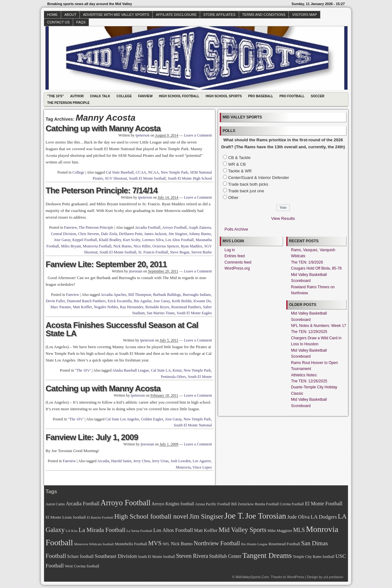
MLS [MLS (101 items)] (299, 530)
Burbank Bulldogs (167, 295)
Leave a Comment (198, 135)
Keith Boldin (182, 301)
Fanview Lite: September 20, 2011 (106, 264)
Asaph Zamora (200, 227)
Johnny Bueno (200, 234)
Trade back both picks (248, 184)
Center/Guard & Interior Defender (259, 178)
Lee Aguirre (202, 461)
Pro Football (292, 96)
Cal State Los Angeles (122, 419)
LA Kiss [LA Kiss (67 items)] (72, 531)
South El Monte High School (190, 178)
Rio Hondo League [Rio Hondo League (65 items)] (254, 544)
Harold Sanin (121, 461)
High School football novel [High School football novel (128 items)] (151, 516)
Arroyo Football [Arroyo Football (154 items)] (125, 503)
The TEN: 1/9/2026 (307, 262)
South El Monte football (147, 178)
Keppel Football (85, 240)
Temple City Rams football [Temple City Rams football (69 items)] (314, 557)
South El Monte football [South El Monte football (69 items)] (156, 557)
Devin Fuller (55, 301)
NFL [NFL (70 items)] (166, 544)
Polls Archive (236, 229)
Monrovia (183, 467)
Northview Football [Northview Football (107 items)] (217, 543)
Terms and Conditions (264, 15)
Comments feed (238, 262)
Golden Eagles (152, 419)
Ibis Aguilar (143, 301)
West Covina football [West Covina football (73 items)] (82, 566)
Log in (230, 250)
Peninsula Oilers (173, 377)
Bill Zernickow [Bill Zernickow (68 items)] (242, 504)
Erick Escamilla (120, 301)
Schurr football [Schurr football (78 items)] (80, 556)
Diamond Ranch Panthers (86, 301)
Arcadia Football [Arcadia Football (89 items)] (83, 504)
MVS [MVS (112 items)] (155, 543)
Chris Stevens (88, 234)
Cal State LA (161, 370)
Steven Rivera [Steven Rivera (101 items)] (192, 556)
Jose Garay (62, 240)
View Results (283, 218)
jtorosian (136, 271)
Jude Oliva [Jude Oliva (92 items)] (298, 517)
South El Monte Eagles (194, 313)
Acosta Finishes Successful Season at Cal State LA (122, 329)
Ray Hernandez (132, 307)
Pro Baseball (261, 96)
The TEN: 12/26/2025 (309, 381)
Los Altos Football (179, 240)
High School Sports (224, 96)
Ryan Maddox (192, 246)
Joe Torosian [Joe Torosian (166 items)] (266, 516)
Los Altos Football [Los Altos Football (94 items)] (173, 530)
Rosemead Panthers (186, 307)
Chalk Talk (100, 96)
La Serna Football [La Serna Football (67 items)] (139, 531)
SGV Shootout (116, 178)
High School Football (179, 96)
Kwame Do (202, 301)
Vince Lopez (202, 467)
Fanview (145, 96)
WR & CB (237, 164)
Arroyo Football (174, 227)
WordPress (295, 577)
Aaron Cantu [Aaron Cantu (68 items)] (55, 504)
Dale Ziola (109, 234)
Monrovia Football (97, 246)
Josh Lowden (181, 461)
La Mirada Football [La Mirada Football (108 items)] (102, 530)
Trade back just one (246, 191)
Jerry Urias (160, 461)
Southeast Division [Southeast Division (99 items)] (116, 556)
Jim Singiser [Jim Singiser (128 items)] (206, 516)
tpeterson (142, 135)
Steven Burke (202, 252)
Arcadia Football (148, 227)
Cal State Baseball (120, 172)
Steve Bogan (180, 252)
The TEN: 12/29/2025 (309, 332)
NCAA (154, 172)
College (124, 96)
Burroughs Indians (197, 295)
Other (234, 198)
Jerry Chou (142, 461)
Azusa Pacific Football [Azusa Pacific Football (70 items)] (213, 504)
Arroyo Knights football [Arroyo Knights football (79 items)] (173, 504)
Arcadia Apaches (114, 295)
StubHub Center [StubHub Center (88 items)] (225, 556)
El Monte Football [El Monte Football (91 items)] (324, 504)
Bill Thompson (140, 295)
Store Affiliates (219, 15)
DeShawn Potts (131, 234)
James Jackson (155, 234)
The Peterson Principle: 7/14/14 (101, 190)
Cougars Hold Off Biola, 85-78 (316, 268)
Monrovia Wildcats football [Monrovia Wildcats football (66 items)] (94, 544)
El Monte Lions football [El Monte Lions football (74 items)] (66, 517)
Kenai (177, 370)
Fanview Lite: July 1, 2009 (92, 437)
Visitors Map (304, 15)
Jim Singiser (178, 234)
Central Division (64, 234)
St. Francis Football (153, 252)
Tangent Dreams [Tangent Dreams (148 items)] (267, 555)
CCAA (141, 172)
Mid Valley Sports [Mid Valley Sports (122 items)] (242, 530)
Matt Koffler (82, 307)
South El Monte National (193, 425)
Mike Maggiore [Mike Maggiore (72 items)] (280, 531)
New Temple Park (174, 172)
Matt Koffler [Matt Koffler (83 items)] (206, 530)
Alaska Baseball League (130, 370)
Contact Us (58, 22)
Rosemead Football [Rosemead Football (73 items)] (284, 544)
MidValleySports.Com (252, 577)
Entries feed (235, 256)
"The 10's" (55, 96)
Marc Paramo (61, 307)
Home (52, 15)
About (70, 15)
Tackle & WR (240, 171)
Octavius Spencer (166, 246)
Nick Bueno (123, 246)
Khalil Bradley (110, 240)
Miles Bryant (71, 246)
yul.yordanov (333, 577)
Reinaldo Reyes (157, 307)
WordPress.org (237, 268)
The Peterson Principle (68, 103)
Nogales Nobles (106, 307)
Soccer (318, 96)
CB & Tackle (240, 158)
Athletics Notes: (304, 375)
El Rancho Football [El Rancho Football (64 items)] (100, 518)
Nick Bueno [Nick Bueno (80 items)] (182, 544)
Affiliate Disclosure (176, 15)
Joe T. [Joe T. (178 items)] (234, 516)
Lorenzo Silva (153, 240)
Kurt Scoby (131, 240)
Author (77, 96)
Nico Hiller (142, 246)
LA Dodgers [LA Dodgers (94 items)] (324, 517)
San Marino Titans (161, 313)
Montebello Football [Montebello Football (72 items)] (131, 544)
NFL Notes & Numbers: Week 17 (319, 326)
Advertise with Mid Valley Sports (116, 15)
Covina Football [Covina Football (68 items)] (292, 504)
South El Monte (200, 377)
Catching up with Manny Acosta (103, 128)
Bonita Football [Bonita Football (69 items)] (267, 504)
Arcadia (103, 461)
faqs (81, 22)
